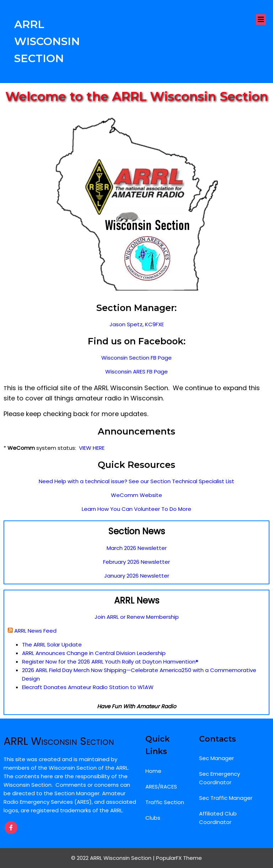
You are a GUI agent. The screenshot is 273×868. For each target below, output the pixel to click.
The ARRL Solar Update (52, 645)
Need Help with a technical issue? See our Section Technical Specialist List (136, 481)
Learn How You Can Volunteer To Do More (136, 509)
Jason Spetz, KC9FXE (137, 324)
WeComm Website (136, 495)
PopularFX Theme (179, 858)
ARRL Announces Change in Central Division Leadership (94, 653)
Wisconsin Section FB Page (136, 358)
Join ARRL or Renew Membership (137, 617)
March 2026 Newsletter (137, 548)
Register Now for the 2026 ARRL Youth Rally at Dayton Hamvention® (110, 662)
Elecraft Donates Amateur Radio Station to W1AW (88, 687)
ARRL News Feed (35, 631)
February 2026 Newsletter (136, 562)
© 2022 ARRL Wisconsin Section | (114, 858)
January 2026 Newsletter (137, 576)
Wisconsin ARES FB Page (136, 372)
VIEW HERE (92, 448)
